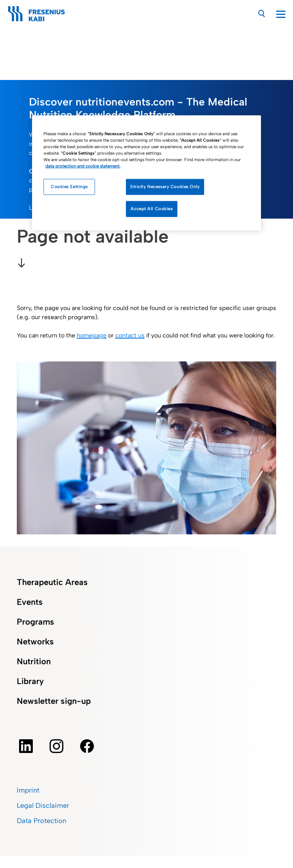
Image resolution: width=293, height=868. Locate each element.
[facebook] (87, 746)
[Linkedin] (26, 746)
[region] (146, 173)
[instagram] (56, 746)
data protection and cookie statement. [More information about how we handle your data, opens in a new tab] (83, 166)
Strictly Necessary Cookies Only (165, 187)
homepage (92, 335)
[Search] (262, 14)
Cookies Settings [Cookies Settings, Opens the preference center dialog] (69, 187)
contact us (130, 335)
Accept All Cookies (151, 209)
